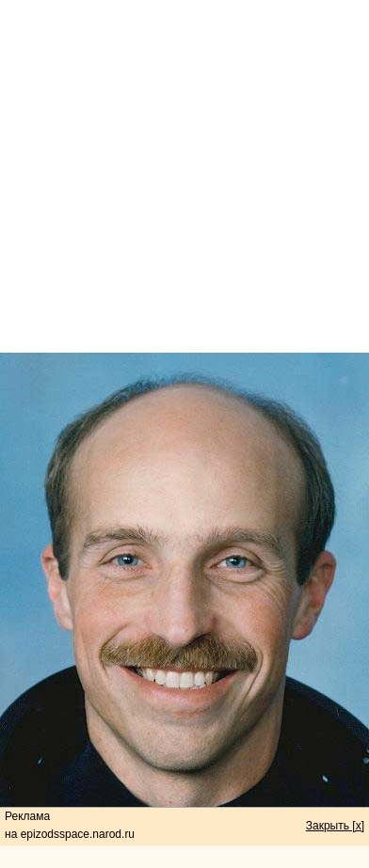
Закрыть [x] (335, 826)
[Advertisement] (185, 176)
